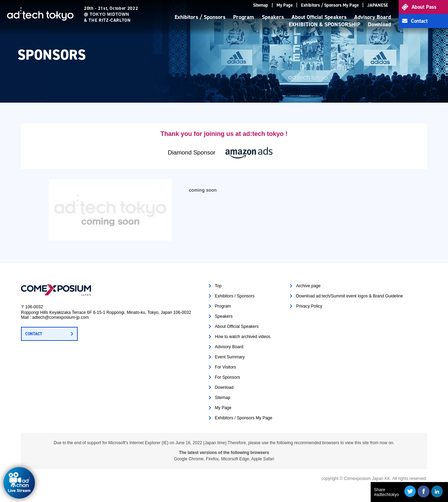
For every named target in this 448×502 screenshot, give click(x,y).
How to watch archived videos (243, 337)
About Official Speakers (319, 17)
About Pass (424, 7)
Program (244, 17)
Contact (419, 21)
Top (218, 286)
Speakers (273, 17)
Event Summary (230, 357)
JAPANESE (378, 5)
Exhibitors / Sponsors (200, 17)
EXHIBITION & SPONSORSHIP (324, 24)
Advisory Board (373, 17)
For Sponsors (227, 377)
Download (379, 24)
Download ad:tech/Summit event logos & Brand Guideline (350, 296)
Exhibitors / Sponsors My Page (330, 5)
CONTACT (34, 334)
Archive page (308, 286)
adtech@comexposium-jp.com (61, 317)
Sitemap (261, 5)
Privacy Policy (309, 306)
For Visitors (225, 367)
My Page (285, 5)
